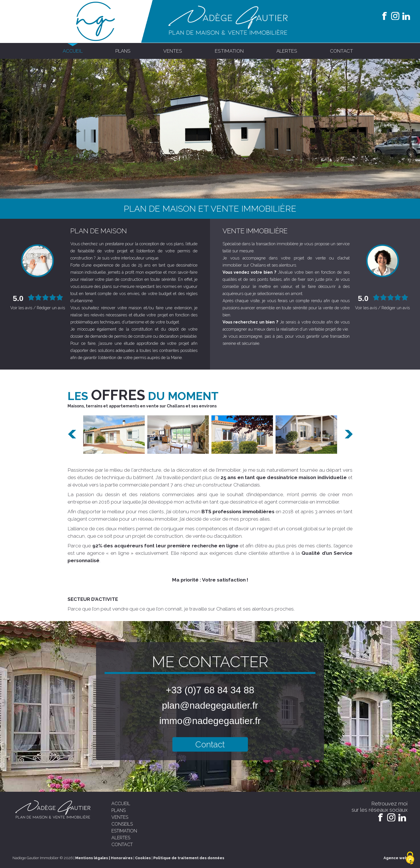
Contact (210, 744)
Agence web (395, 858)
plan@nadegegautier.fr (210, 705)
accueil (73, 51)
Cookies (143, 858)
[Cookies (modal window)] (410, 858)
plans (123, 51)
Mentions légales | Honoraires (104, 858)
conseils (122, 824)
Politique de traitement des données (189, 858)
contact (341, 51)
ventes (173, 51)
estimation (229, 51)
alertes (287, 51)
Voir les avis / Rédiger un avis (38, 308)
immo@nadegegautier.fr (210, 721)
